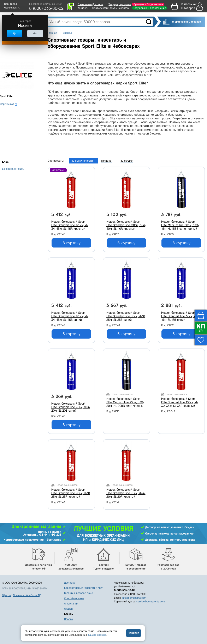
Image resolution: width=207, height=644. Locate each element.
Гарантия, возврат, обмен (79, 593)
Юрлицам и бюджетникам (148, 4)
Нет (35, 33)
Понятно (134, 633)
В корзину (72, 243)
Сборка (69, 619)
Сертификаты (100, 8)
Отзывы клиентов (119, 8)
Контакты (83, 8)
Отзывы (69, 609)
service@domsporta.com (151, 601)
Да (14, 33)
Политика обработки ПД (27, 595)
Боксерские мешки (13, 169)
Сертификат (7, 104)
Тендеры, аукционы (120, 4)
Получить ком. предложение (149, 8)
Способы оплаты (74, 598)
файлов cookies (97, 635)
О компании (85, 4)
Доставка (98, 4)
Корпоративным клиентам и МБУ (83, 588)
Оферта (6, 595)
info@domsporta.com (134, 598)
